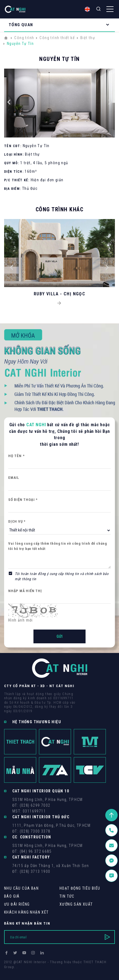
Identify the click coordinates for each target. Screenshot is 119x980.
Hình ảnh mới (21, 620)
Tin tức (67, 896)
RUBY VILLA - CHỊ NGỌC (59, 294)
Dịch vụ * (17, 521)
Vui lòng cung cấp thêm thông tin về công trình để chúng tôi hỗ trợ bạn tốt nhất (58, 546)
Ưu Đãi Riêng (17, 904)
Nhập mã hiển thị (25, 591)
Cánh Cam (42, 972)
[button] (9, 103)
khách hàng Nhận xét (26, 912)
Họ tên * (16, 456)
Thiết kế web (15, 972)
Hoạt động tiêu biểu (80, 888)
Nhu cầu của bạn (21, 888)
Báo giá (12, 896)
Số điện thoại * (23, 500)
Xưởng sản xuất (76, 904)
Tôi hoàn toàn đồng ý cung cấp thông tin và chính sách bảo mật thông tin (62, 577)
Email (14, 478)
